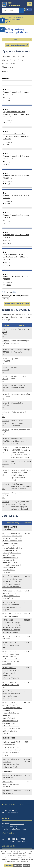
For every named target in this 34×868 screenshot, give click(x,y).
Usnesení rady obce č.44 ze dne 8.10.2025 (16, 93)
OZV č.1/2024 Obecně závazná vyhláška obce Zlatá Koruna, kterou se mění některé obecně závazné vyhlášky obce (12, 581)
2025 (21, 60)
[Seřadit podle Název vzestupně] (8, 71)
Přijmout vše (8, 865)
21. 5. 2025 (7, 223)
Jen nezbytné (18, 865)
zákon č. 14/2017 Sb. (6, 450)
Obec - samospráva (15, 17)
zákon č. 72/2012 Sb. (6, 379)
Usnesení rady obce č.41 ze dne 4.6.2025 (16, 197)
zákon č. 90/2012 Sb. (6, 423)
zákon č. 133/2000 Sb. (6, 388)
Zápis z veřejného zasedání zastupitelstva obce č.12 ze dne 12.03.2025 (16, 257)
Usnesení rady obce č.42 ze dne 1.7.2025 (16, 177)
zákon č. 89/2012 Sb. (6, 414)
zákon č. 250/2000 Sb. (6, 441)
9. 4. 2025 (7, 243)
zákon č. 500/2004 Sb (6, 361)
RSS (23, 40)
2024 (14, 60)
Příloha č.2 (15, 678)
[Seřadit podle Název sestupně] (8, 72)
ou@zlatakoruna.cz (18, 829)
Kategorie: (6, 57)
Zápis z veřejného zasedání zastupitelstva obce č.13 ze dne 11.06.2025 (16, 136)
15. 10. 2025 (7, 100)
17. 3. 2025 (7, 285)
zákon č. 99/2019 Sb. (6, 486)
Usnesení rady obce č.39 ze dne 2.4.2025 (16, 236)
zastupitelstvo (10, 67)
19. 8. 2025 (7, 164)
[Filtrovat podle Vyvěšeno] (17, 82)
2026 (6, 64)
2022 (22, 57)
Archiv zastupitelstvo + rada (17, 304)
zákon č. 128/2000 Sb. (6, 370)
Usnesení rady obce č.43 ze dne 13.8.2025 (16, 157)
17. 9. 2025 (7, 123)
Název (4, 72)
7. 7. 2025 (7, 184)
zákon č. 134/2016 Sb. (6, 432)
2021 (14, 57)
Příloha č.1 (6, 678)
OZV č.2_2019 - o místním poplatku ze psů (11, 685)
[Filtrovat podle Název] (17, 75)
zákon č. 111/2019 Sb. (6, 473)
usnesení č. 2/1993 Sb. (6, 343)
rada (14, 64)
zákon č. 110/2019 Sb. (6, 464)
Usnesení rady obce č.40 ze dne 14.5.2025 (16, 216)
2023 (6, 60)
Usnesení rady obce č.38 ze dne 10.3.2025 (16, 278)
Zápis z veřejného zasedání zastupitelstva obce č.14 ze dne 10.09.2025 (16, 114)
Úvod (4, 17)
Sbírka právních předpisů (17, 45)
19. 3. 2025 (7, 265)
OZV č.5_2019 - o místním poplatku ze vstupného (11, 645)
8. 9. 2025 (7, 145)
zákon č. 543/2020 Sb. (6, 504)
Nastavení (26, 865)
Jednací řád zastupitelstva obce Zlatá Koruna (11, 784)
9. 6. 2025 (7, 204)
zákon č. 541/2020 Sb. (6, 495)
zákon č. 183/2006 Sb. (6, 405)
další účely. (23, 855)
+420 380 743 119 (17, 824)
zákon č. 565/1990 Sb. (6, 397)
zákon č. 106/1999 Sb (6, 352)
